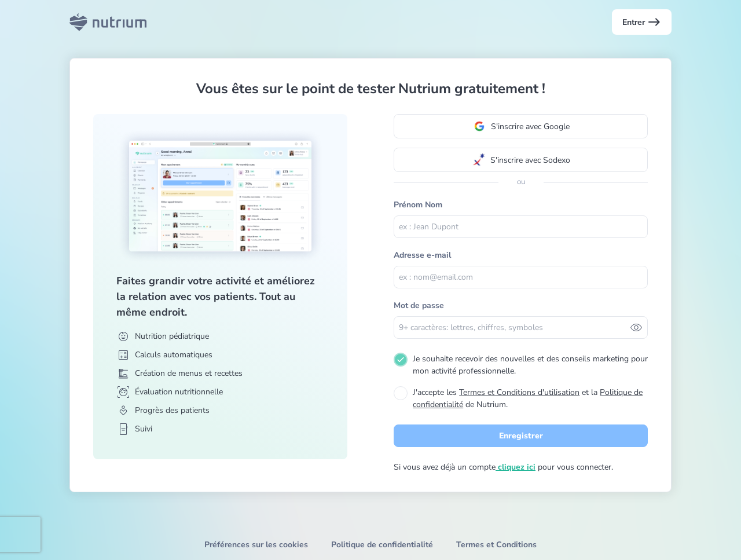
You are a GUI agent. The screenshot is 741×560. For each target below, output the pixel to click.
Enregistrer (521, 436)
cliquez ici (516, 467)
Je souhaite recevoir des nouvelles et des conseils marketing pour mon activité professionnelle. (530, 365)
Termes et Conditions (496, 545)
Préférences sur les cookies (256, 545)
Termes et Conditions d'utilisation (519, 392)
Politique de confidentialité (382, 545)
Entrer (642, 22)
